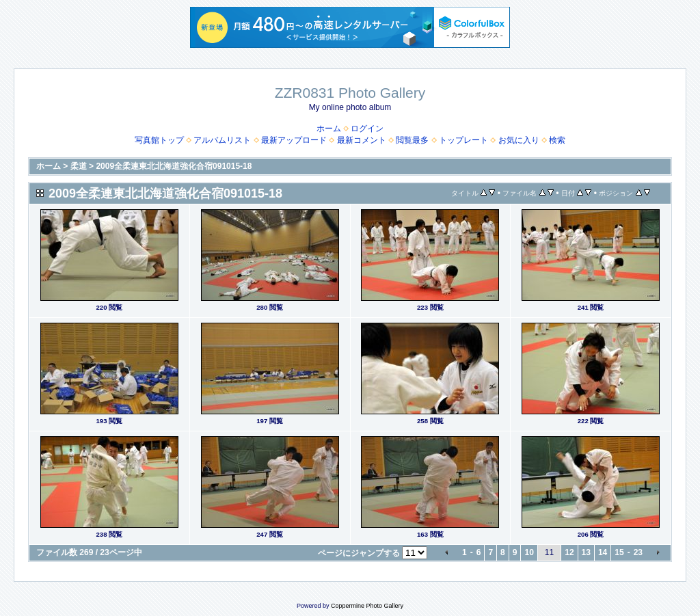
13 (586, 552)
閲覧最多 (412, 140)
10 (529, 552)
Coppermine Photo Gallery (367, 606)
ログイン (367, 129)
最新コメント (362, 140)
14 (603, 552)
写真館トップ (159, 140)
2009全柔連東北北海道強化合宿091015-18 (174, 166)
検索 (557, 140)
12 (569, 552)
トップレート (463, 140)
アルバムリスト (222, 140)
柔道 (79, 166)
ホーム (329, 129)
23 (638, 552)
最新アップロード (294, 140)
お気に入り (519, 140)
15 (619, 552)
